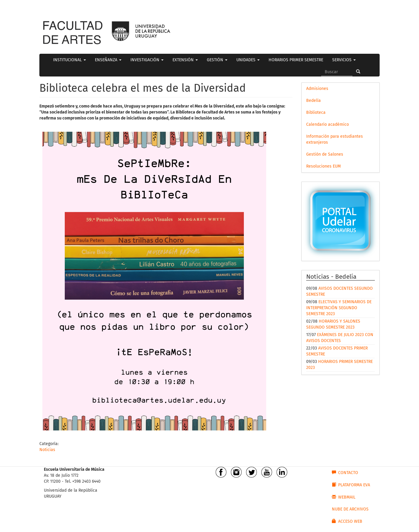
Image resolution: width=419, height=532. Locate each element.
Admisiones (317, 89)
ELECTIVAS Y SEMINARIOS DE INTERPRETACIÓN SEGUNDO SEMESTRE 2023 (339, 308)
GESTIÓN (217, 60)
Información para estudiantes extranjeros (335, 139)
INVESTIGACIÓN (147, 60)
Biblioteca (316, 112)
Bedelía (314, 101)
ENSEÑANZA (108, 60)
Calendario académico (328, 124)
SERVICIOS (344, 60)
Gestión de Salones (325, 154)
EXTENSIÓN (185, 60)
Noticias (47, 450)
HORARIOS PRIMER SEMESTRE (296, 60)
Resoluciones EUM (324, 166)
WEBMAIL (344, 497)
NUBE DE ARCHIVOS (350, 509)
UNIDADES (248, 60)
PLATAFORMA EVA (351, 485)
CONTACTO (345, 473)
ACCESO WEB (347, 521)
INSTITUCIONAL (70, 60)
